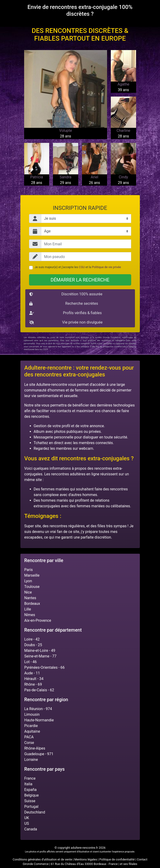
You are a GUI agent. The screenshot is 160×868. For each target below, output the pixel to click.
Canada (31, 829)
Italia (28, 784)
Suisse (30, 801)
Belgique (32, 795)
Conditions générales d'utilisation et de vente (42, 859)
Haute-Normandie (39, 720)
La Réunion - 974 (38, 709)
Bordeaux (32, 604)
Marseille (32, 575)
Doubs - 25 (33, 645)
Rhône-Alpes (35, 748)
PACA (29, 737)
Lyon (28, 581)
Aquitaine (32, 731)
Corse (29, 743)
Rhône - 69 (33, 684)
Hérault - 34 (34, 679)
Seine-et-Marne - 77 (41, 656)
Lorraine (31, 760)
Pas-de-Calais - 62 (39, 690)
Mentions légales (86, 859)
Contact (142, 859)
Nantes (30, 598)
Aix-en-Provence (38, 620)
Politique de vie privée (107, 267)
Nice (28, 592)
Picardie (31, 726)
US (27, 823)
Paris (29, 570)
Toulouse (32, 587)
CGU (82, 267)
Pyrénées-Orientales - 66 (45, 667)
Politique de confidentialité (117, 859)
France (30, 778)
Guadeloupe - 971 (39, 754)
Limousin (32, 714)
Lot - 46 (31, 662)
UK (27, 818)
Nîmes (30, 615)
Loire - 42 (32, 639)
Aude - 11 (32, 673)
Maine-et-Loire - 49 (40, 651)
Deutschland (35, 812)
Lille (28, 609)
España (31, 790)
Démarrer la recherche (80, 280)
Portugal (32, 807)
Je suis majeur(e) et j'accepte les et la (78, 267)
